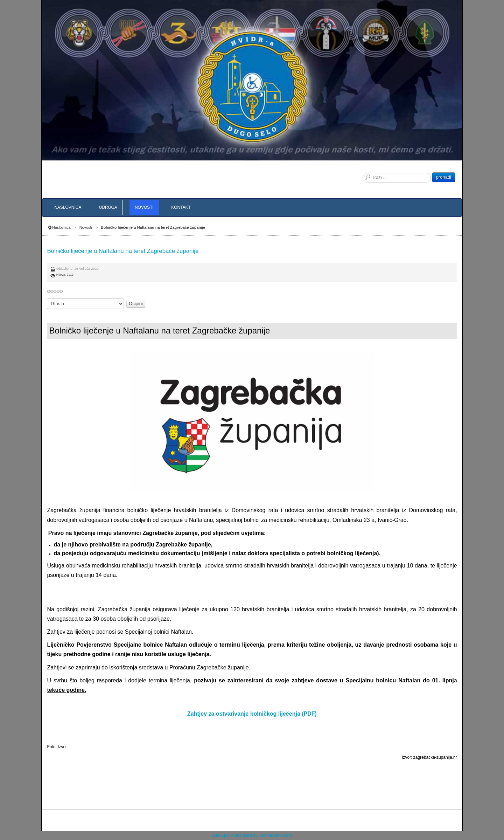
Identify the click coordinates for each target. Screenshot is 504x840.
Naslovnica (61, 227)
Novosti (86, 227)
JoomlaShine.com (275, 835)
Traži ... (363, 173)
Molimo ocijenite (47, 299)
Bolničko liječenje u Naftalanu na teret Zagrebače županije (123, 251)
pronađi (444, 177)
